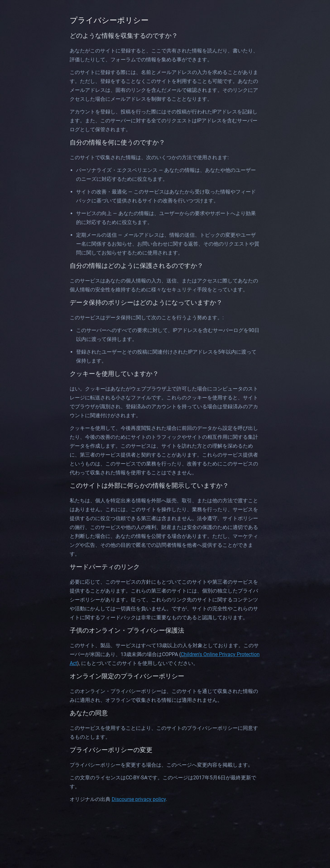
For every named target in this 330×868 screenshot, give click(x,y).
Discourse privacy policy (139, 799)
